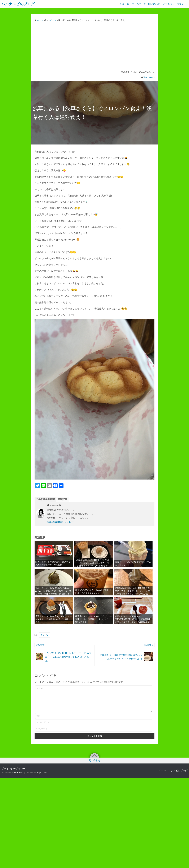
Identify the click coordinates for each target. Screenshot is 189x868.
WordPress (18, 773)
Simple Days (41, 773)
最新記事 (62, 499)
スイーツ (44, 635)
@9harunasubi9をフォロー (60, 522)
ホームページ (138, 4)
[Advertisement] (94, 46)
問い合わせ (154, 4)
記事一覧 (123, 4)
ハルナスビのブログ (177, 771)
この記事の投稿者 (45, 499)
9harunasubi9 (149, 77)
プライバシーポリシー (174, 4)
